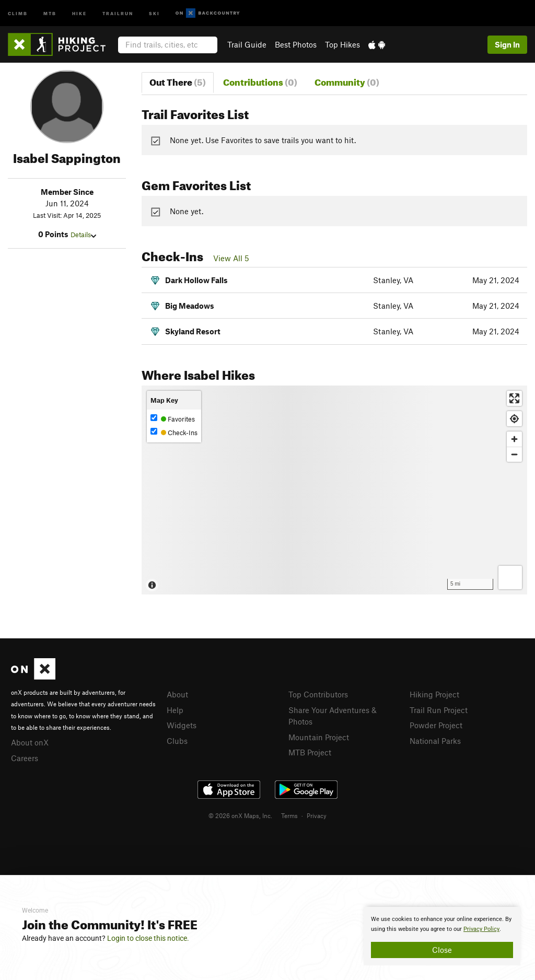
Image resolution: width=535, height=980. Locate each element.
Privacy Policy (481, 929)
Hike (79, 13)
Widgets (182, 725)
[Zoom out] (514, 454)
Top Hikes (342, 44)
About (177, 694)
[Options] (510, 577)
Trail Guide (247, 44)
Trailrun (118, 13)
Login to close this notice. (148, 938)
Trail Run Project (439, 710)
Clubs (177, 741)
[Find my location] (514, 419)
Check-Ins (174, 432)
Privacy (317, 815)
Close (442, 950)
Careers (25, 758)
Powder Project (436, 725)
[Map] (334, 490)
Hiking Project (434, 694)
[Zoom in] (514, 439)
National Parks (435, 741)
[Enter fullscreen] (514, 398)
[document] (442, 936)
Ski (154, 13)
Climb (18, 13)
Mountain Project (319, 737)
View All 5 (231, 258)
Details (83, 235)
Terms (289, 815)
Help (175, 710)
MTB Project (310, 752)
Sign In (507, 44)
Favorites (173, 419)
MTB (50, 13)
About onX (30, 742)
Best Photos (296, 44)
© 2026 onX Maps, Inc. (240, 815)
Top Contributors (318, 694)
